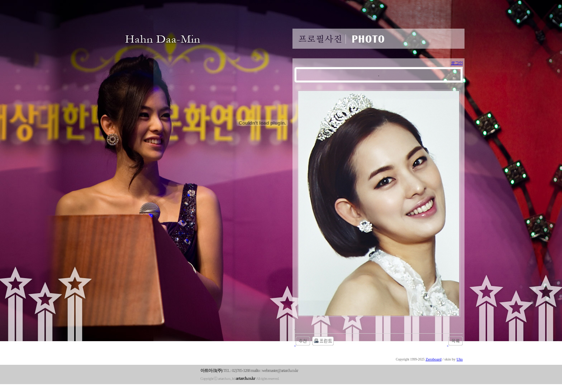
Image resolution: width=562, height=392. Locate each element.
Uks (460, 359)
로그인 (457, 63)
